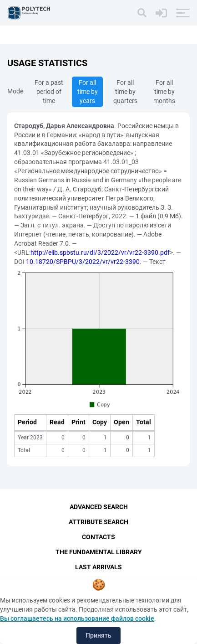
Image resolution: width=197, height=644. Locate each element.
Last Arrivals (98, 567)
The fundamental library (99, 552)
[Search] (142, 13)
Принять (98, 635)
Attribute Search (98, 522)
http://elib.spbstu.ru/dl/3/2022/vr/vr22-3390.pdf (100, 252)
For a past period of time (49, 92)
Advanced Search (99, 507)
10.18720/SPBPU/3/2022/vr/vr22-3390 (83, 262)
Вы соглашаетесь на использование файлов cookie (77, 618)
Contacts (98, 537)
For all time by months (164, 92)
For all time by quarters (125, 92)
